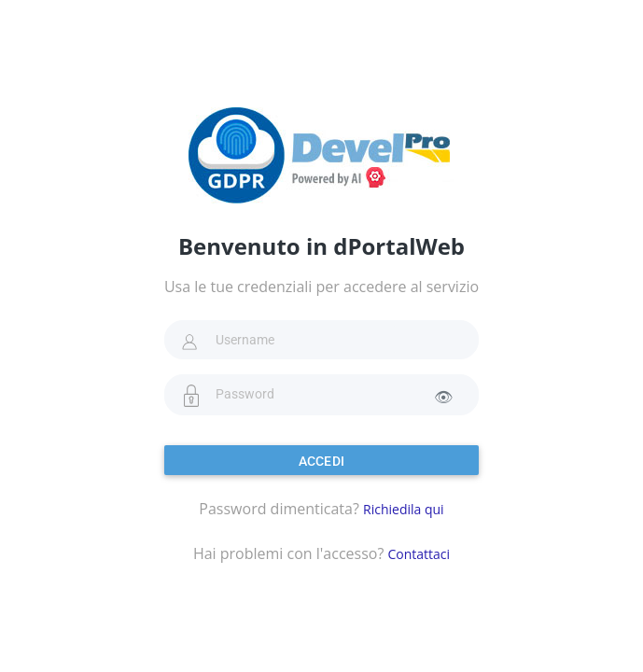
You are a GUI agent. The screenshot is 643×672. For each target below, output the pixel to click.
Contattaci (419, 554)
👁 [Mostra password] (443, 397)
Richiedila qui (404, 509)
